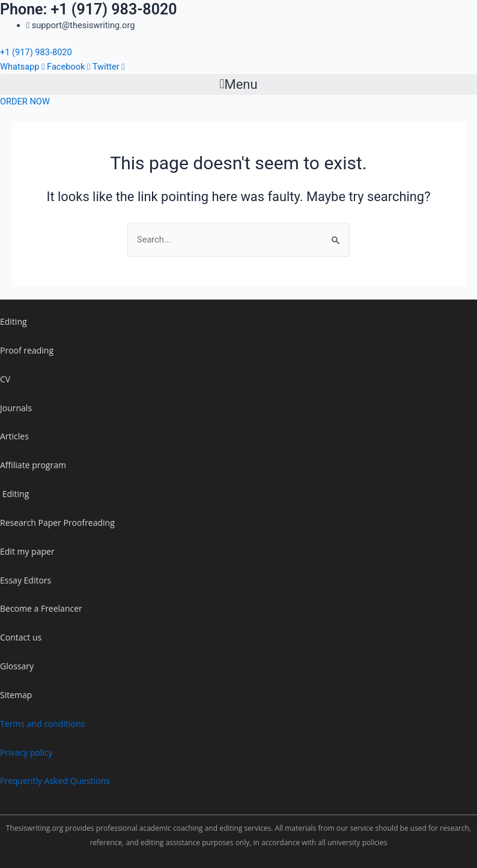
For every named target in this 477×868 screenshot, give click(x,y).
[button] (239, 84)
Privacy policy (26, 752)
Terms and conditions (42, 724)
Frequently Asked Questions (55, 781)
